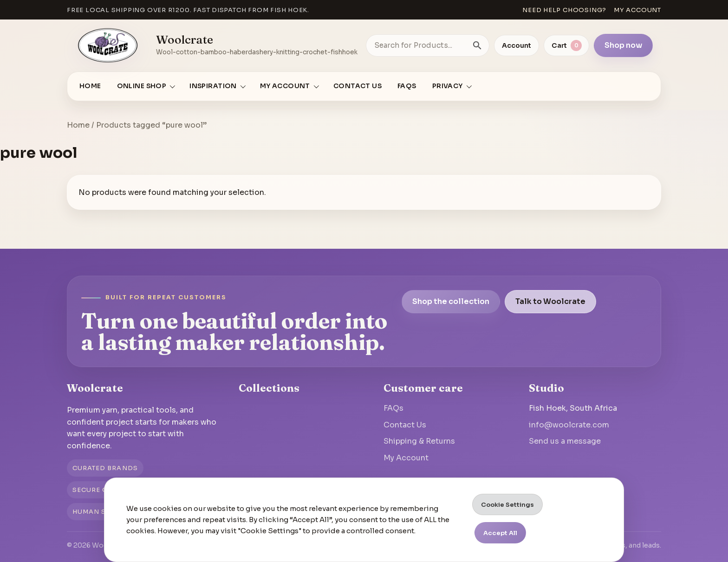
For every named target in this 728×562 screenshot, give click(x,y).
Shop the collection (451, 301)
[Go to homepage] (108, 45)
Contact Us (357, 86)
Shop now (623, 45)
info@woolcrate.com (569, 425)
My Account (406, 458)
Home (90, 86)
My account (637, 10)
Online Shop (142, 86)
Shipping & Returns (419, 441)
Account (517, 45)
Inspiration (213, 86)
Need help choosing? (564, 10)
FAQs (407, 86)
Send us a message (565, 441)
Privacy (448, 86)
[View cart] (566, 45)
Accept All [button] (500, 533)
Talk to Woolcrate (550, 301)
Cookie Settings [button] (507, 505)
